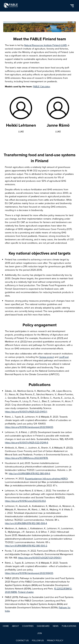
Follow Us (38, 640)
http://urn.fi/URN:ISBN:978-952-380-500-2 (26, 546)
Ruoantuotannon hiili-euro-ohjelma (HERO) (46, 479)
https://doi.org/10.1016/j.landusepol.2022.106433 (29, 427)
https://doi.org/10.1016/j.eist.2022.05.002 (25, 501)
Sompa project (47, 357)
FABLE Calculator (41, 87)
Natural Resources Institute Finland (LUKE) (46, 45)
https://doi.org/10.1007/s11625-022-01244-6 (26, 443)
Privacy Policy (55, 640)
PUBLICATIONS (69, 626)
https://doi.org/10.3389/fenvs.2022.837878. (27, 458)
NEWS (56, 626)
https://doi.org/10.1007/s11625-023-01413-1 (26, 412)
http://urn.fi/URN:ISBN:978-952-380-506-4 (26, 523)
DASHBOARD (43, 626)
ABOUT (15, 626)
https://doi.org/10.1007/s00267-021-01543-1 (40, 558)
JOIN (39, 633)
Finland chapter (26, 592)
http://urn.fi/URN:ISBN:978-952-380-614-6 (29, 474)
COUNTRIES (28, 626)
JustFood (64, 357)
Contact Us (22, 640)
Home (6, 626)
